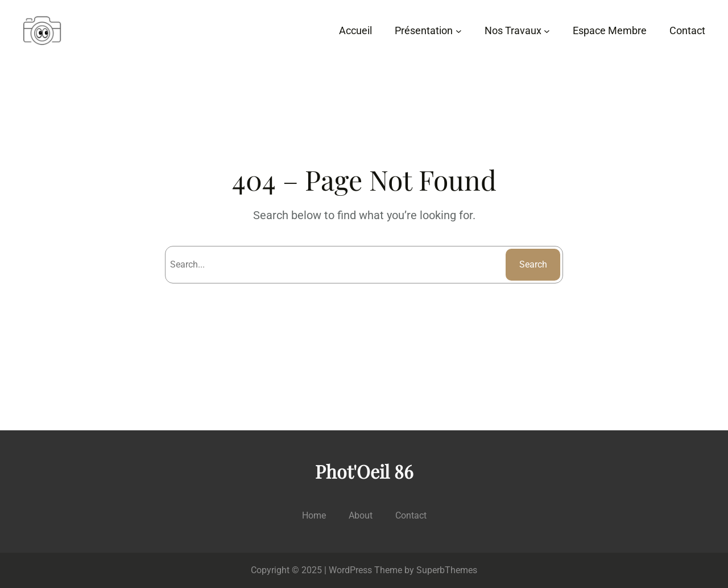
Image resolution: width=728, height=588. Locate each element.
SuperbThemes (447, 570)
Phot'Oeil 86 (364, 471)
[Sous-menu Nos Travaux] (547, 31)
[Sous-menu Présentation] (459, 31)
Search (533, 264)
